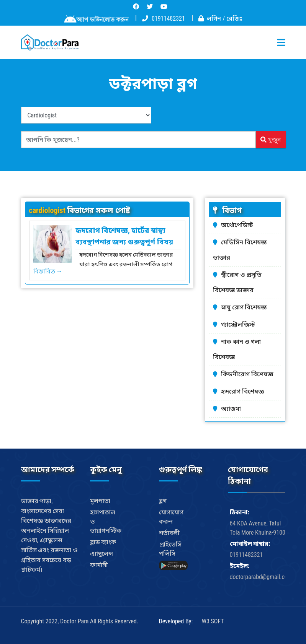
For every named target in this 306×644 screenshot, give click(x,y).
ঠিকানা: (240, 512)
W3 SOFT (213, 621)
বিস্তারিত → (48, 271)
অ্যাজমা (231, 409)
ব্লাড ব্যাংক (103, 542)
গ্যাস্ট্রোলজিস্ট (238, 324)
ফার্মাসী (99, 565)
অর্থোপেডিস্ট (237, 225)
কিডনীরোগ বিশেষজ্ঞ (247, 374)
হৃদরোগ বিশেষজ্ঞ (243, 391)
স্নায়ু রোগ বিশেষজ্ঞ (244, 307)
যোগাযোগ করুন (171, 517)
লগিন (214, 19)
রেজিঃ (234, 19)
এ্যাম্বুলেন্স (101, 554)
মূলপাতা (100, 501)
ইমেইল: (240, 566)
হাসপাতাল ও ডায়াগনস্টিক (106, 521)
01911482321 (168, 19)
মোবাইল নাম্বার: (250, 544)
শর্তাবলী (169, 533)
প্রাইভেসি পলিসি (170, 549)
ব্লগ (163, 501)
